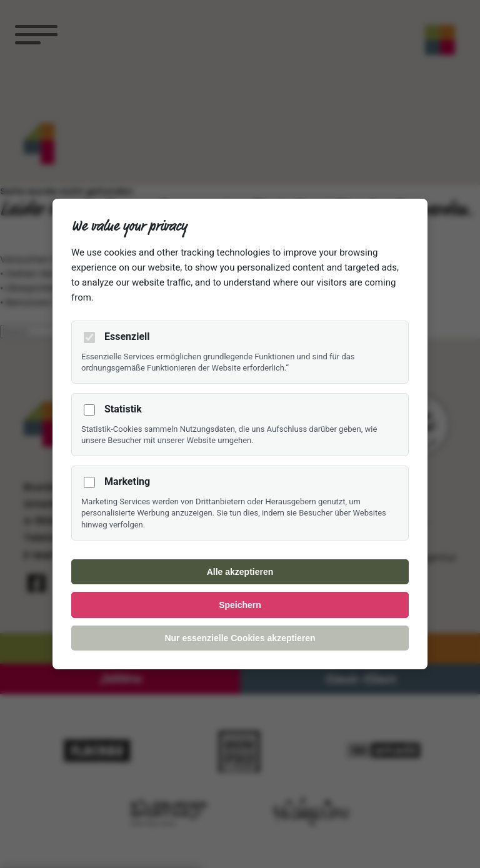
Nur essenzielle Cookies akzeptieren (240, 638)
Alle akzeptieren (240, 572)
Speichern (240, 605)
